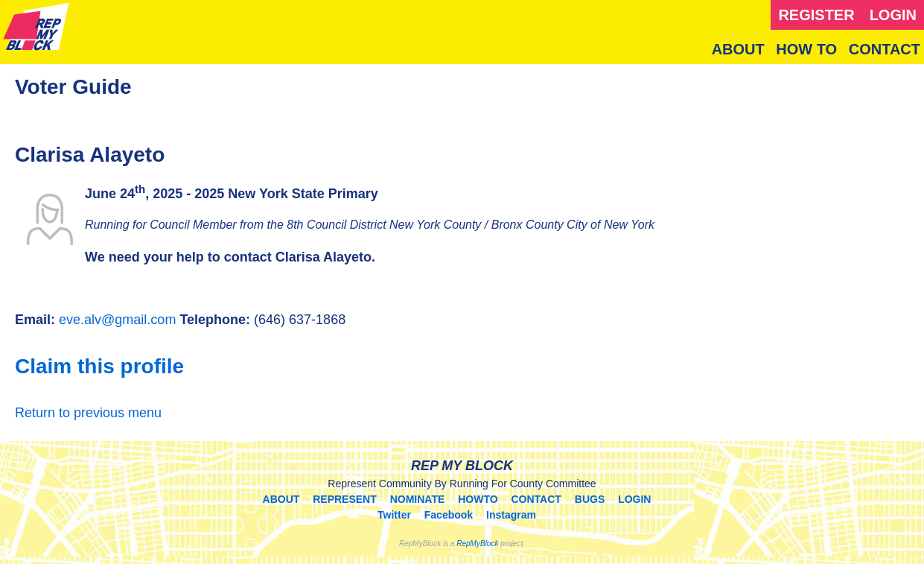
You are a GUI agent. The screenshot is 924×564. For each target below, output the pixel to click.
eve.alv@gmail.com (117, 320)
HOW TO (806, 49)
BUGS (590, 499)
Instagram (511, 515)
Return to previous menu (88, 413)
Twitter (394, 515)
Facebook (449, 515)
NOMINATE (418, 499)
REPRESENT (345, 499)
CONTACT (885, 49)
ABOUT (738, 49)
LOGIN (893, 15)
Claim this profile (99, 366)
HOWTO (478, 499)
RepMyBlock (477, 544)
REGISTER (816, 15)
